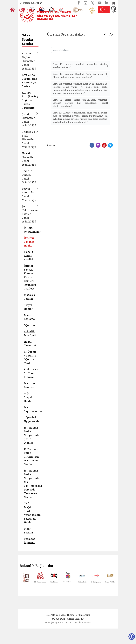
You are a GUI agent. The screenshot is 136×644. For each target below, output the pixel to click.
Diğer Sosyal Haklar (28, 397)
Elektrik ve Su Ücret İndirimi (31, 373)
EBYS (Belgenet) (54, 622)
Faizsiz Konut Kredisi (29, 256)
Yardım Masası (83, 622)
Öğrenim (29, 325)
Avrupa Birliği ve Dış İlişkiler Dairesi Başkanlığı (30, 100)
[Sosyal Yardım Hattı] (42, 10)
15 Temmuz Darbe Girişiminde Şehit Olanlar (32, 435)
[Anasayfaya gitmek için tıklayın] (12, 10)
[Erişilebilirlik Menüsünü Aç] (132, 637)
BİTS (69, 622)
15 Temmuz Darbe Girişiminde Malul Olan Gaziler (32, 457)
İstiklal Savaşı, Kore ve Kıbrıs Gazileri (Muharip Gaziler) (30, 277)
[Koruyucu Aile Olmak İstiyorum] (52, 9)
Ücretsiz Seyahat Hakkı (29, 242)
